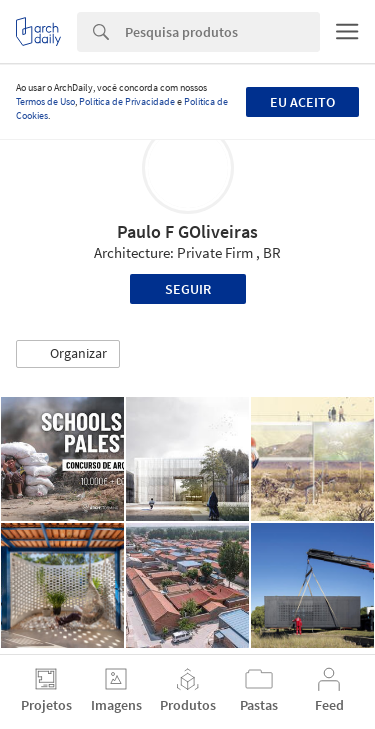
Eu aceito (302, 102)
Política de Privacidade (127, 101)
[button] (68, 354)
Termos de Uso (45, 101)
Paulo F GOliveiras (187, 231)
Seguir (188, 289)
